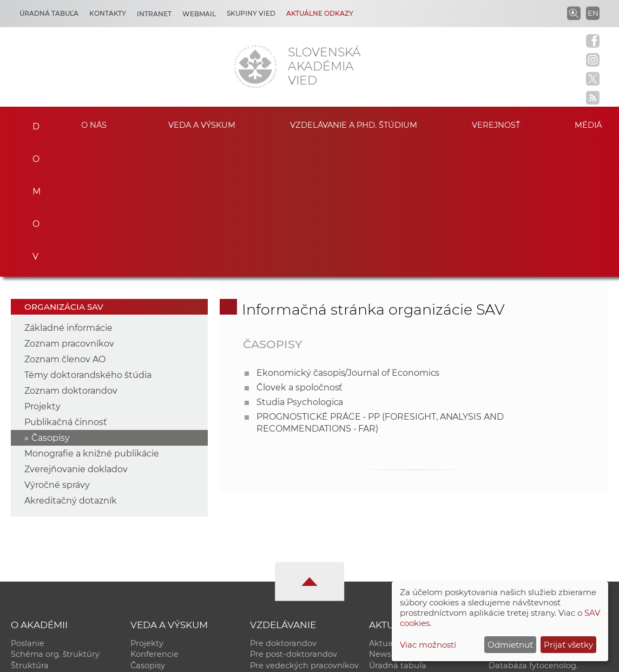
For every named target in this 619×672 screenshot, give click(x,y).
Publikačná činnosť (66, 287)
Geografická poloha (50, 554)
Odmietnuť (510, 645)
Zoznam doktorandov (71, 256)
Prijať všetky (568, 645)
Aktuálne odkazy (320, 13)
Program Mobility (284, 565)
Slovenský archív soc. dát (538, 520)
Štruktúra (30, 531)
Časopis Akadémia (525, 554)
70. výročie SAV (399, 543)
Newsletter (391, 520)
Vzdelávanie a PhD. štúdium (353, 125)
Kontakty (108, 13)
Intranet (154, 14)
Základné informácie (68, 193)
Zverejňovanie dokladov (76, 334)
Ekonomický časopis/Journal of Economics (348, 238)
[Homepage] (255, 67)
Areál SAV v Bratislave (412, 554)
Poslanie (28, 508)
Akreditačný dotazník (71, 366)
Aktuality (387, 508)
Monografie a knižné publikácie (92, 319)
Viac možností (428, 645)
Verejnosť (496, 125)
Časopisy (51, 303)
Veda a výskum (202, 125)
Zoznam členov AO (65, 224)
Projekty (42, 272)
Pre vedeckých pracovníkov (304, 531)
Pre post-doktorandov (294, 520)
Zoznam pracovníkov (69, 209)
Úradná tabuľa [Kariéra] (49, 13)
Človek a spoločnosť (299, 253)
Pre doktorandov (283, 508)
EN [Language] (593, 13)
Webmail (199, 14)
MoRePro (268, 543)
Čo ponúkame (397, 565)
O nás (94, 125)
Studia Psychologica (300, 267)
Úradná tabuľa (398, 531)
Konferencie (154, 520)
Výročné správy (57, 350)
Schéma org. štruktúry (55, 520)
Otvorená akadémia (528, 565)
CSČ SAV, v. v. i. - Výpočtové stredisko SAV (172, 659)
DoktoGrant (273, 554)
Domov (31, 123)
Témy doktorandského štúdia (88, 240)
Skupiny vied (251, 13)
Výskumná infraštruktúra (180, 554)
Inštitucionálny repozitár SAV (546, 508)
